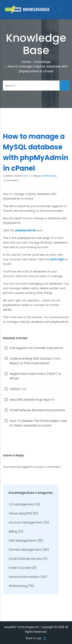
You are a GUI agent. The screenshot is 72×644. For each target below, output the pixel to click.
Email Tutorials (20, 568)
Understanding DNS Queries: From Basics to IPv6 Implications (35, 361)
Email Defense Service (25, 559)
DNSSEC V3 (18, 389)
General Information (24, 577)
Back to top (34, 638)
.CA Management (22, 504)
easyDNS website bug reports (32, 400)
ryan (26, 176)
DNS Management (22, 541)
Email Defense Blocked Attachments (37, 410)
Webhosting (50, 176)
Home (26, 62)
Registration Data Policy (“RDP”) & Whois (35, 376)
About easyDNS (20, 513)
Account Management (26, 522)
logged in (27, 467)
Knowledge (42, 62)
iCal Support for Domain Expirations (36, 348)
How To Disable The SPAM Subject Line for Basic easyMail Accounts (38, 423)
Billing (13, 531)
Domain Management (25, 550)
